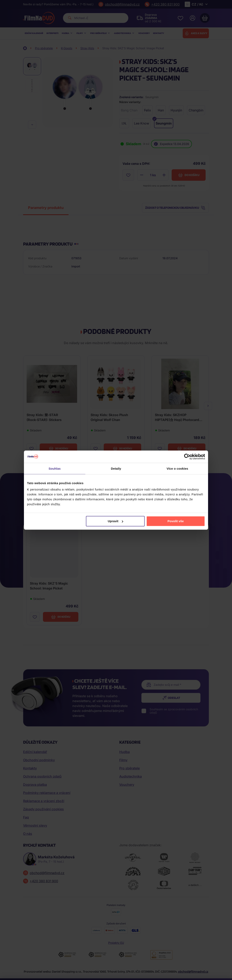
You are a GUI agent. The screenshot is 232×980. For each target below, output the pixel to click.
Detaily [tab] (116, 468)
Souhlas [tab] (55, 468)
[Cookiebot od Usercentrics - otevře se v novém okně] (187, 457)
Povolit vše (176, 521)
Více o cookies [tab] (177, 468)
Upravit (116, 521)
